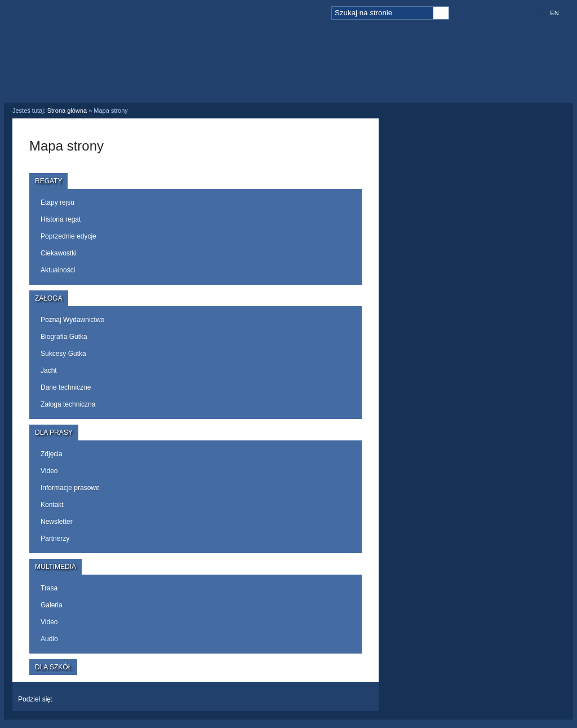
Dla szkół (436, 72)
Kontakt (52, 505)
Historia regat (61, 219)
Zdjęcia (52, 454)
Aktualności (58, 270)
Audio (49, 639)
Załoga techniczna (68, 404)
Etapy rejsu (57, 202)
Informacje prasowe (70, 488)
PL (540, 13)
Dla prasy (323, 72)
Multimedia (365, 60)
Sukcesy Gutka (63, 354)
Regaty (196, 60)
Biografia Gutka (64, 337)
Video (49, 471)
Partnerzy (55, 539)
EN (554, 13)
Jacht (49, 370)
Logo (77, 52)
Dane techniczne (66, 387)
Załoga (252, 60)
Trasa (49, 588)
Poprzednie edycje (68, 236)
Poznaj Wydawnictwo (72, 320)
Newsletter (57, 522)
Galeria (52, 605)
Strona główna (67, 111)
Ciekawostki (59, 253)
